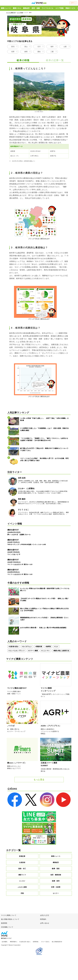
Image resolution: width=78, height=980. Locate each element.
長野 (14, 52)
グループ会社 (45, 960)
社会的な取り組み (25, 960)
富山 (27, 47)
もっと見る (39, 798)
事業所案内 (13, 960)
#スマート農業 (33, 669)
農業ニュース (6, 8)
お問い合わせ (45, 941)
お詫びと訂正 (45, 934)
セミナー (56, 912)
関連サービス (70, 8)
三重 (54, 52)
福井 (54, 47)
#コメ (56, 665)
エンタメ (22, 899)
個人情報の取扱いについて (10, 937)
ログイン (73, 3)
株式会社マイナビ (6, 957)
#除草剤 (48, 665)
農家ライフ (22, 893)
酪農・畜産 (56, 887)
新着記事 (22, 875)
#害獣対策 (39, 665)
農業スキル (17, 8)
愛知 (40, 52)
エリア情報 (59, 8)
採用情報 (35, 960)
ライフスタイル (48, 8)
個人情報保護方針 (57, 960)
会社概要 (4, 960)
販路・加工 (22, 887)
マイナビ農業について (9, 934)
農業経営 (26, 8)
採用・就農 (36, 8)
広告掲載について (7, 945)
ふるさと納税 (22, 905)
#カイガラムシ (27, 665)
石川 (40, 47)
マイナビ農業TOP (11, 13)
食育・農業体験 (56, 893)
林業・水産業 (56, 905)
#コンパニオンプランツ (17, 669)
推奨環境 (4, 941)
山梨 (67, 47)
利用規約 (43, 937)
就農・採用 (56, 899)
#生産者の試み (14, 665)
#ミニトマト (46, 669)
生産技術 (22, 881)
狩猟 (22, 912)
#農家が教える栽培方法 (61, 669)
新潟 (14, 47)
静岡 (27, 52)
